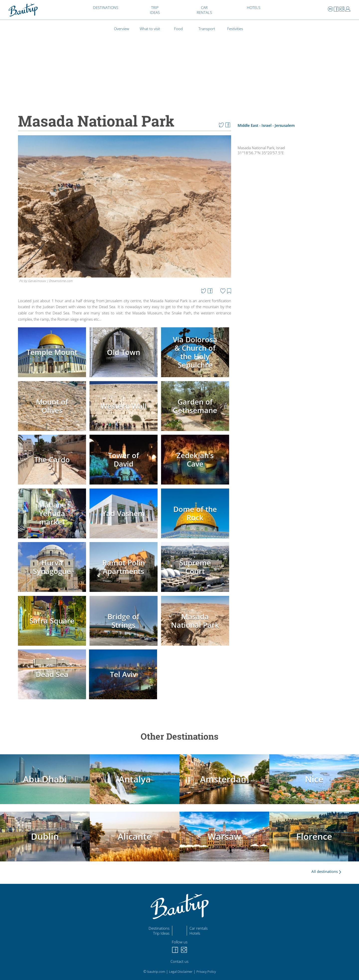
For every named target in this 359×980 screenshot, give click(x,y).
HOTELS (254, 7)
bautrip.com (156, 972)
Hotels (195, 933)
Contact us (179, 961)
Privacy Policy (206, 972)
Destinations (159, 928)
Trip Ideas (161, 933)
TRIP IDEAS (155, 10)
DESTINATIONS (106, 7)
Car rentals (199, 928)
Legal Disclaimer (181, 972)
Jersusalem (285, 125)
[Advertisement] (293, 328)
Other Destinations (179, 736)
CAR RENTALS (204, 10)
